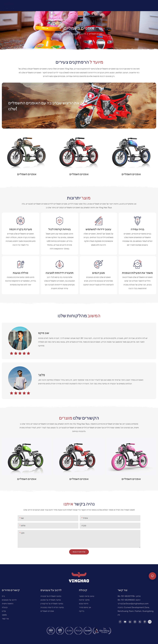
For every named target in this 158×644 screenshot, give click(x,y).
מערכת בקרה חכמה (21, 229)
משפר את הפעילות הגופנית (137, 273)
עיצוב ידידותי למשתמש (98, 229)
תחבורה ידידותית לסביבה (59, 273)
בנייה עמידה (138, 229)
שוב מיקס (44, 333)
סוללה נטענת (20, 273)
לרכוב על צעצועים (79, 34)
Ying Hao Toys (62, 34)
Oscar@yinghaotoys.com (137, 604)
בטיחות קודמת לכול (60, 229)
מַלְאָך (42, 375)
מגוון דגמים (99, 273)
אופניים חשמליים (96, 34)
